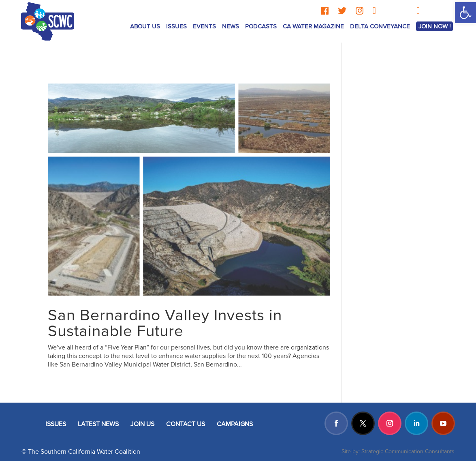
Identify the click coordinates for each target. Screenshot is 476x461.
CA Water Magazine (313, 26)
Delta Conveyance (380, 26)
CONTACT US (186, 424)
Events (204, 26)
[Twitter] (342, 11)
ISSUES (176, 26)
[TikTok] (404, 11)
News (231, 26)
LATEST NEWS (98, 424)
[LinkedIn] (374, 11)
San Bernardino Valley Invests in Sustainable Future (165, 323)
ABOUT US (145, 26)
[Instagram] (360, 11)
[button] (465, 13)
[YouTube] (418, 11)
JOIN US (142, 424)
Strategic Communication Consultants (408, 451)
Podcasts (261, 26)
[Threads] (388, 11)
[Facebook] (325, 11)
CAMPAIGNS (235, 424)
